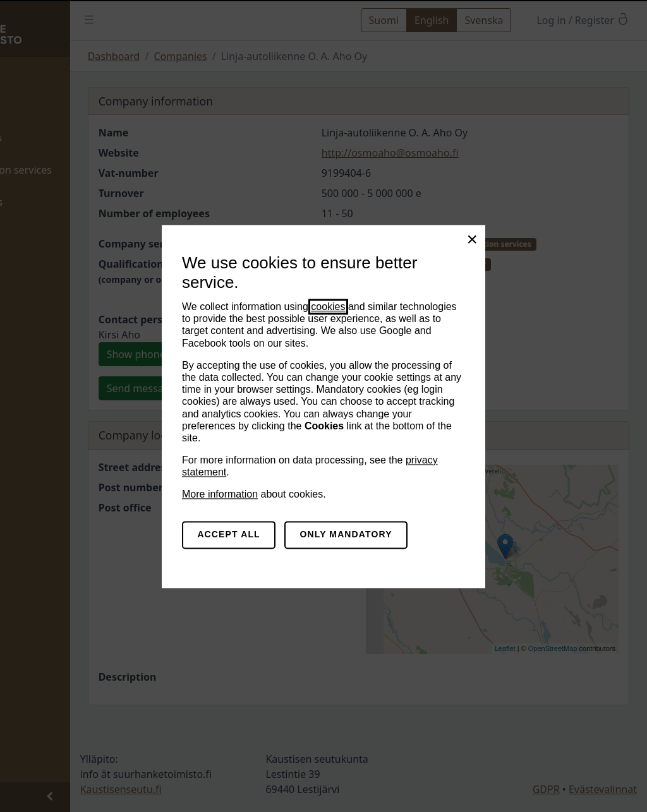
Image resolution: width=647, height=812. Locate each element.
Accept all (228, 535)
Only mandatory (346, 535)
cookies (328, 307)
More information (220, 495)
